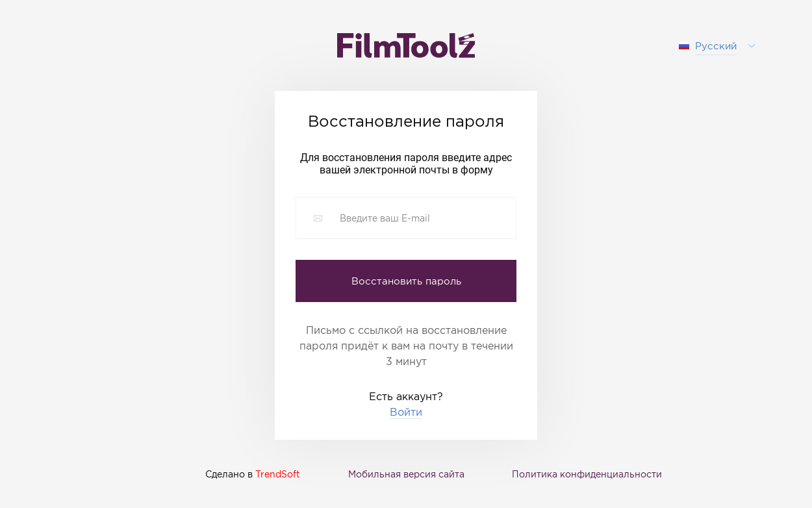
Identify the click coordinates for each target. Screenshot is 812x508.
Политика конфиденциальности (587, 474)
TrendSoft (278, 474)
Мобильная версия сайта (406, 474)
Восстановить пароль (406, 281)
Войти (406, 412)
